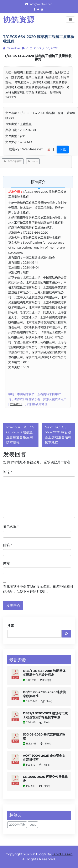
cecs (33, 161)
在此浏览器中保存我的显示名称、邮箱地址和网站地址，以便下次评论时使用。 (38, 589)
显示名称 (11, 527)
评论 (7, 472)
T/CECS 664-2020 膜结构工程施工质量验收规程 (38, 58)
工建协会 (26, 124)
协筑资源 (19, 20)
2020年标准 (13, 161)
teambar (13, 48)
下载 (63, 149)
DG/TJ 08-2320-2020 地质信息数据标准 (44, 694)
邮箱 (7, 545)
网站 (6, 563)
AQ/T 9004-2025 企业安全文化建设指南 (44, 758)
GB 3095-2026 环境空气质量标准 (45, 779)
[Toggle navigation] (70, 20)
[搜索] (66, 634)
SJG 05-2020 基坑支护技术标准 (44, 736)
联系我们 (16, 404)
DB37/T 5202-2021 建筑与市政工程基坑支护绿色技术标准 (45, 715)
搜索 (11, 626)
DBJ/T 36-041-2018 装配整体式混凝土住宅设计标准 (44, 673)
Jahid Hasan (62, 854)
